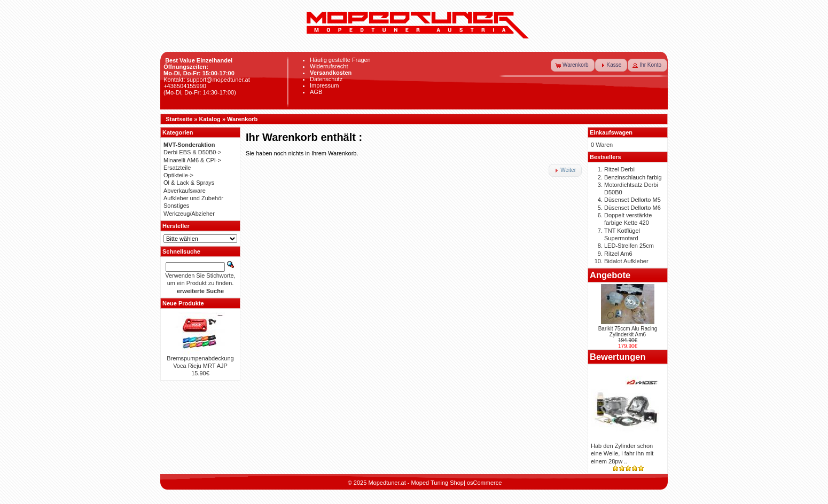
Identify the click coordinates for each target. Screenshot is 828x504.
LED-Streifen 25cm (629, 246)
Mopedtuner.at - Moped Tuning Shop (416, 483)
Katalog (210, 119)
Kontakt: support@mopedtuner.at (207, 80)
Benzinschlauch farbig (633, 177)
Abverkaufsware (185, 191)
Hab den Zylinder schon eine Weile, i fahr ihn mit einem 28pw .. (622, 454)
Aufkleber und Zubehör (193, 198)
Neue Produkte (183, 303)
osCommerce (484, 483)
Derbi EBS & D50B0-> (193, 152)
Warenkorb (242, 119)
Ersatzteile (177, 168)
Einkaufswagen (611, 132)
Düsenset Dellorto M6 (632, 208)
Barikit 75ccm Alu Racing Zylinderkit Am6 (628, 332)
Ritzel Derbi (619, 169)
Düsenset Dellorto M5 (632, 200)
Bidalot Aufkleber (626, 261)
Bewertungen (618, 357)
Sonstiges (176, 206)
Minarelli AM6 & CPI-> (192, 160)
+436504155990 (185, 86)
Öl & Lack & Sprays (189, 183)
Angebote (610, 275)
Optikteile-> (178, 175)
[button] (573, 65)
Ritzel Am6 (618, 254)
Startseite (179, 119)
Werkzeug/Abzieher (189, 214)
